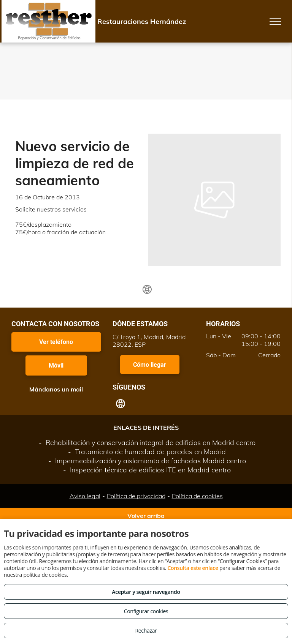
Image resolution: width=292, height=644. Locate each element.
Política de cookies (197, 496)
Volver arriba (146, 516)
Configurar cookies (146, 611)
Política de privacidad (136, 496)
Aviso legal (85, 496)
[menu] (275, 21)
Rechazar (146, 631)
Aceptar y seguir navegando (146, 592)
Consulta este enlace (193, 568)
